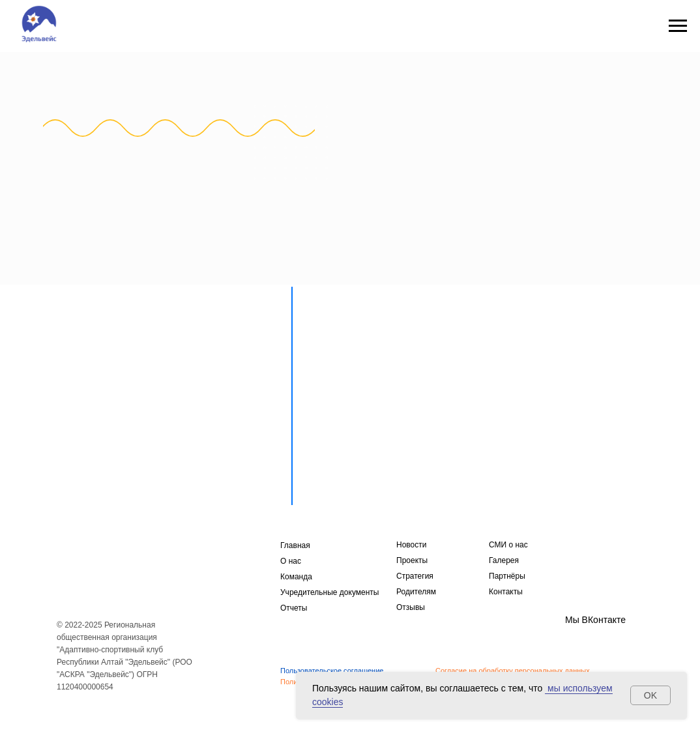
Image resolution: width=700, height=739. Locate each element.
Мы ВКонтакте (595, 620)
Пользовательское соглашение (332, 671)
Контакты (506, 592)
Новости (411, 545)
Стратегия (415, 576)
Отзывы (411, 607)
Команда (296, 577)
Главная (295, 545)
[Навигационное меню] (678, 26)
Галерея (504, 560)
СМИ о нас (508, 545)
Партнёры (507, 576)
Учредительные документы (329, 592)
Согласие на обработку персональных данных (513, 671)
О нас (291, 561)
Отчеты (294, 608)
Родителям (416, 592)
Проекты (412, 560)
